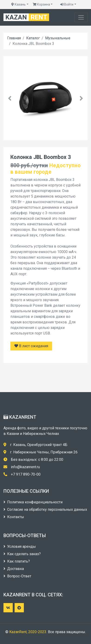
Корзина (41, 4)
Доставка (14, 569)
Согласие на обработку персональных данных (45, 509)
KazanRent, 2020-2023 (28, 632)
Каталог (33, 38)
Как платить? (17, 561)
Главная (14, 38)
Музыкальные (58, 38)
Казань (19, 4)
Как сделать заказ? (22, 554)
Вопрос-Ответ (17, 576)
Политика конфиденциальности (33, 502)
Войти (67, 4)
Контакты (14, 517)
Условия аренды (20, 546)
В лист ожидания (31, 346)
